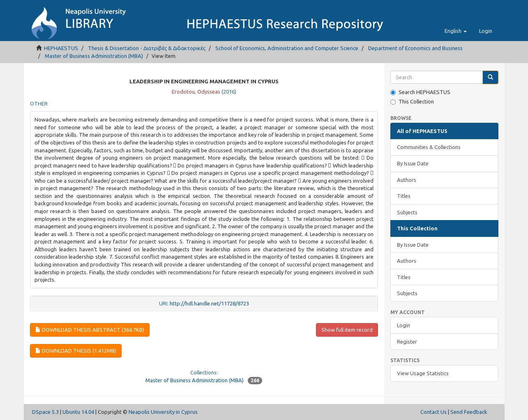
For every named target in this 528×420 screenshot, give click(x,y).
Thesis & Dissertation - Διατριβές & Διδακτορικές (147, 48)
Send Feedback (469, 412)
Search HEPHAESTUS (420, 92)
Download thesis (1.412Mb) (76, 351)
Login (403, 325)
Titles (404, 196)
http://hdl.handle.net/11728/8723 (209, 303)
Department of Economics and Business (415, 48)
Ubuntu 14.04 (78, 412)
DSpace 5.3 (45, 412)
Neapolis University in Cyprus (163, 412)
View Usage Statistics (423, 373)
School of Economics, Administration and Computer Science (287, 48)
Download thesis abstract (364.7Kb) (90, 330)
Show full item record (347, 330)
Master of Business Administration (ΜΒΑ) (94, 56)
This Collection (412, 102)
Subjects (407, 212)
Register (407, 342)
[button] (456, 31)
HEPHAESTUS (61, 48)
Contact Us (433, 412)
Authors (407, 180)
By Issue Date (413, 163)
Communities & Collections (429, 147)
